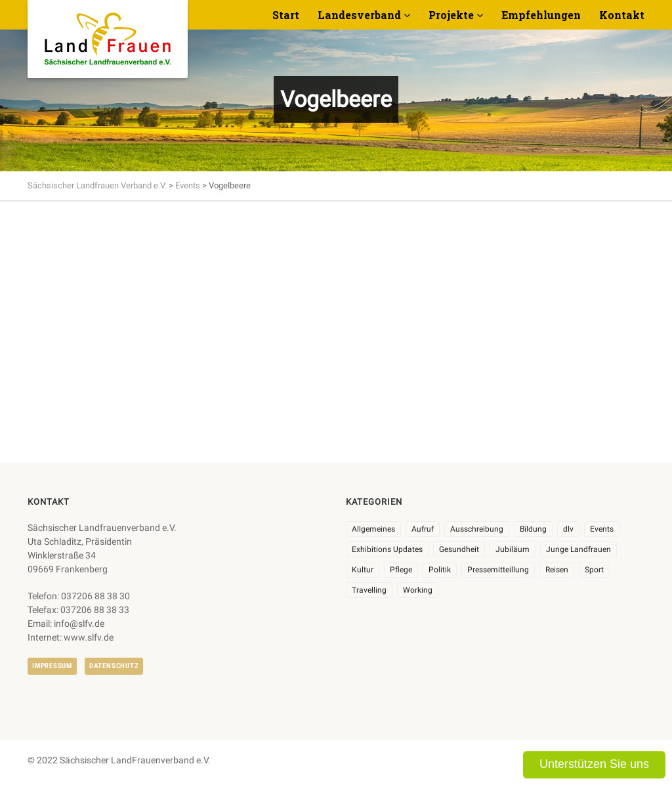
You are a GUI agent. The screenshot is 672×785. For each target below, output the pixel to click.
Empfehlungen (541, 15)
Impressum (52, 666)
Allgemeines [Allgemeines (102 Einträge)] (373, 529)
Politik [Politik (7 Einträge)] (440, 570)
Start (286, 15)
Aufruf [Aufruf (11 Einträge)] (423, 529)
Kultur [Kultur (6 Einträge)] (363, 570)
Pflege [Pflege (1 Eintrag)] (401, 570)
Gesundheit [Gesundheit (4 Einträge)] (459, 549)
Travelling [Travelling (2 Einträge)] (369, 590)
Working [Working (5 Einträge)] (418, 590)
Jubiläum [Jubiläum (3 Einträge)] (513, 549)
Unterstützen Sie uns (594, 764)
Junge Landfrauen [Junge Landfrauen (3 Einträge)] (578, 549)
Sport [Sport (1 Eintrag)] (594, 570)
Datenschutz (114, 666)
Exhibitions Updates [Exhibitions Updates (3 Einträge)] (387, 549)
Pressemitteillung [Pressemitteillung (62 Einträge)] (498, 570)
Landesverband (359, 15)
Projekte (451, 15)
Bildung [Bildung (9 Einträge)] (533, 529)
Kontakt (622, 15)
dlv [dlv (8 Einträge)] (568, 529)
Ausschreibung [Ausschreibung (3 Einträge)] (477, 529)
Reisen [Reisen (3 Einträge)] (557, 570)
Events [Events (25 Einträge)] (602, 529)
